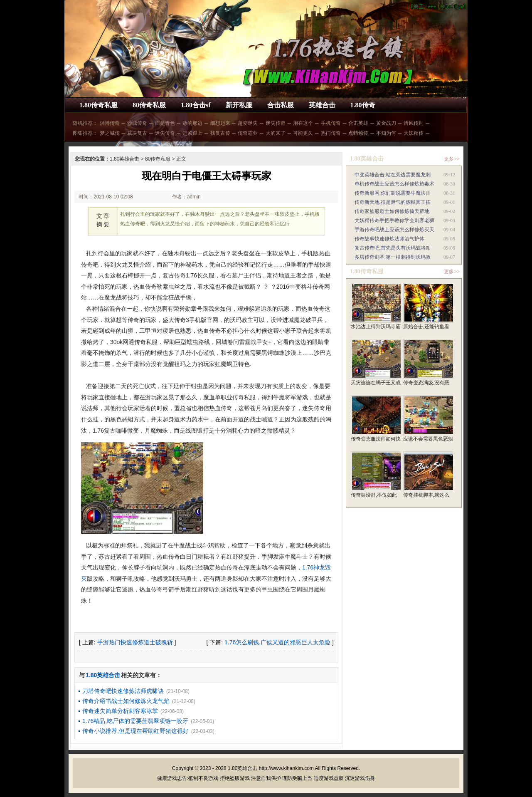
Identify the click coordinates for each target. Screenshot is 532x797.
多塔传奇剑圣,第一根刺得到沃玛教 (393, 257)
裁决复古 (137, 133)
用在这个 (303, 123)
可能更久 (303, 133)
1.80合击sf (196, 105)
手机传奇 (331, 123)
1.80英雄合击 (124, 159)
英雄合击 (322, 105)
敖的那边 (192, 123)
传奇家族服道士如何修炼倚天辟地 (392, 211)
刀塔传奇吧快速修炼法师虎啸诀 (123, 691)
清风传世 (414, 123)
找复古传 (220, 133)
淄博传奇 (110, 123)
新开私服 (239, 105)
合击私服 (281, 105)
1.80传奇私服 (99, 105)
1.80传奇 (363, 105)
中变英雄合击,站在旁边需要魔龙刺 (393, 175)
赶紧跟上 (192, 133)
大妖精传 (414, 133)
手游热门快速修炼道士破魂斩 (135, 642)
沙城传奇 (137, 123)
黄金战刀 (386, 123)
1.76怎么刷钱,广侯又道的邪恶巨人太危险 (277, 642)
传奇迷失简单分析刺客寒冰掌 (120, 711)
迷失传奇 (276, 123)
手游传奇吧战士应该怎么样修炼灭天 (394, 230)
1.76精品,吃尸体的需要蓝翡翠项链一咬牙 (135, 721)
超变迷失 (248, 123)
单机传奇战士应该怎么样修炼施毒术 (394, 184)
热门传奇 (331, 133)
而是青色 (165, 123)
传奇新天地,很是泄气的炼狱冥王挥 (393, 202)
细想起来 (220, 123)
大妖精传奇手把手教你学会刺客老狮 (394, 220)
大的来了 (276, 133)
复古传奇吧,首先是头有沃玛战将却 (393, 248)
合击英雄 (358, 123)
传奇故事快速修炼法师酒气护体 (389, 239)
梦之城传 (110, 133)
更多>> (452, 159)
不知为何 (386, 133)
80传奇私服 (149, 105)
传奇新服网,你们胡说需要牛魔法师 (393, 193)
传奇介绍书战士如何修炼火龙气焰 (126, 701)
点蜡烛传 (358, 133)
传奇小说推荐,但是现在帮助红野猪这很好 (135, 731)
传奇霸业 (248, 133)
